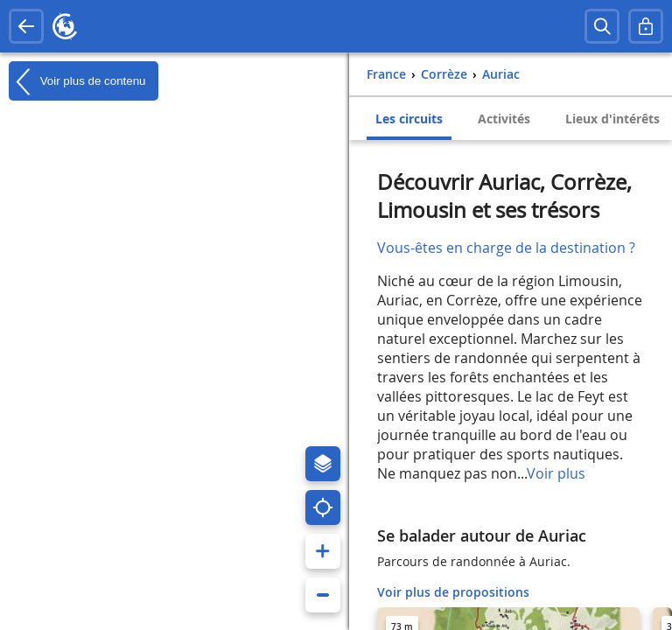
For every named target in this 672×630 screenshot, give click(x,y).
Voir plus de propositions (453, 592)
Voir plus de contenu (77, 81)
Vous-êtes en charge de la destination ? (506, 248)
